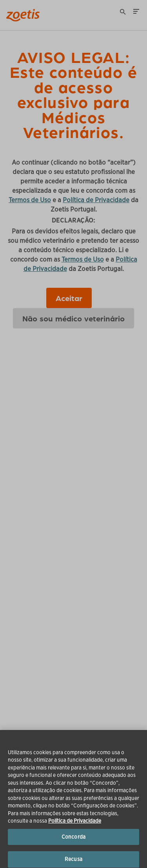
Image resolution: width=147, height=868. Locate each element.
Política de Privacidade (75, 826)
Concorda (73, 842)
